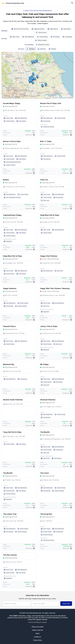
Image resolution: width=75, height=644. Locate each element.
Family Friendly (42, 37)
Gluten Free (45, 458)
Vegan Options (53, 29)
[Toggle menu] (72, 3)
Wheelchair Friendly (42, 45)
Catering (52, 49)
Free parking (67, 37)
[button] (31, 81)
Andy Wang (37, 622)
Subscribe (66, 604)
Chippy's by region (38, 627)
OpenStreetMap (63, 98)
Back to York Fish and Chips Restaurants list (37, 11)
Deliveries (42, 49)
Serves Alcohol (41, 33)
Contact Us (37, 637)
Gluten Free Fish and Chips (20, 29)
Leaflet (55, 98)
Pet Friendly (55, 37)
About (38, 633)
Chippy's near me (38, 630)
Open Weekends (28, 37)
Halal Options (66, 29)
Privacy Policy (38, 640)
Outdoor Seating (41, 40)
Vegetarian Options (38, 29)
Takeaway (31, 49)
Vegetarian (8, 241)
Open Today (15, 37)
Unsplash (44, 622)
